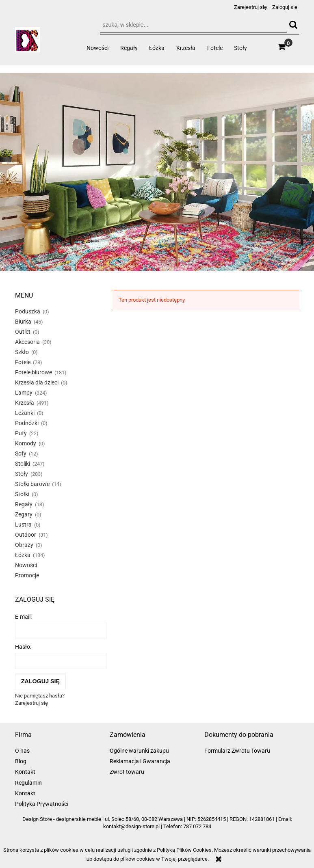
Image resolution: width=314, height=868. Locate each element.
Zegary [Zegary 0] (24, 514)
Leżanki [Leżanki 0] (25, 413)
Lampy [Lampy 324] (24, 393)
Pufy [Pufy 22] (21, 433)
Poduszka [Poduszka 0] (28, 311)
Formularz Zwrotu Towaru (237, 751)
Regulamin (28, 783)
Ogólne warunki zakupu (139, 751)
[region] (157, 172)
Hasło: (23, 647)
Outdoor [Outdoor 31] (26, 535)
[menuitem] (98, 48)
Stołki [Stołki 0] (22, 494)
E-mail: (23, 617)
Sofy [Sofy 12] (21, 453)
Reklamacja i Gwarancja (140, 761)
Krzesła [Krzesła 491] (25, 403)
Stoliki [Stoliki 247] (23, 464)
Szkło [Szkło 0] (22, 352)
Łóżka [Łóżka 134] (23, 555)
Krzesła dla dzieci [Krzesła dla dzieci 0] (37, 382)
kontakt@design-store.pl (131, 826)
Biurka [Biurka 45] (23, 322)
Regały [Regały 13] (24, 504)
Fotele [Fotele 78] (23, 362)
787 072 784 (197, 826)
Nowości (26, 565)
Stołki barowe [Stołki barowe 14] (32, 484)
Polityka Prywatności (42, 804)
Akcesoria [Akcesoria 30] (27, 342)
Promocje (27, 575)
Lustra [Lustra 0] (23, 525)
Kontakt (25, 772)
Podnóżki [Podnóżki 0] (27, 423)
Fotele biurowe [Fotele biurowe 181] (34, 372)
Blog (21, 761)
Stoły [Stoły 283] (22, 474)
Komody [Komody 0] (26, 443)
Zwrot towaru (127, 772)
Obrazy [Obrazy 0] (24, 545)
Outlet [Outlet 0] (23, 332)
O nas (22, 751)
